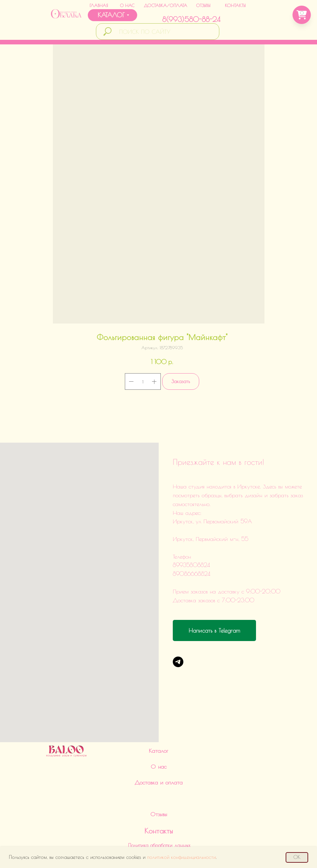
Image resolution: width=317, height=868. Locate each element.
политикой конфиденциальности (181, 857)
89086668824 (150, 821)
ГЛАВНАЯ (99, 5)
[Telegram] (178, 662)
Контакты (159, 771)
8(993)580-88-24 (191, 19)
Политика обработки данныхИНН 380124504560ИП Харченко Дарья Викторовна (159, 792)
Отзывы (159, 755)
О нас (158, 707)
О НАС (127, 5)
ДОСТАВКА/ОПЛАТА (166, 5)
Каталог (158, 691)
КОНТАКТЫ (235, 5)
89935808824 (148, 803)
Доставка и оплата (159, 723)
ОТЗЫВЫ (203, 5)
